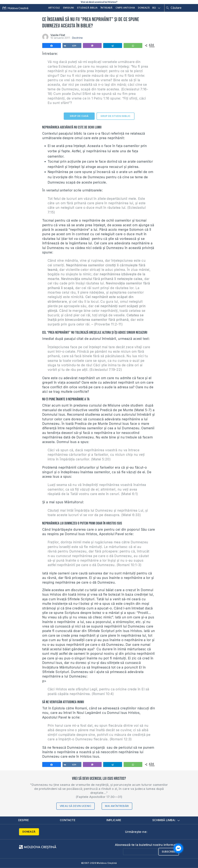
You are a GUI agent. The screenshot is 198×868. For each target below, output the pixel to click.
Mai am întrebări (117, 806)
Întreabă (107, 8)
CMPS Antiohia (125, 8)
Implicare (114, 820)
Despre (24, 820)
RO (156, 8)
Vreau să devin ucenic (75, 806)
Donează (144, 8)
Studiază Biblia (87, 8)
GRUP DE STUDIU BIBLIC (115, 116)
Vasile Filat (58, 35)
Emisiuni (69, 8)
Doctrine (77, 38)
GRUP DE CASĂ (79, 116)
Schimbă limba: (166, 820)
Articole (54, 8)
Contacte (68, 820)
